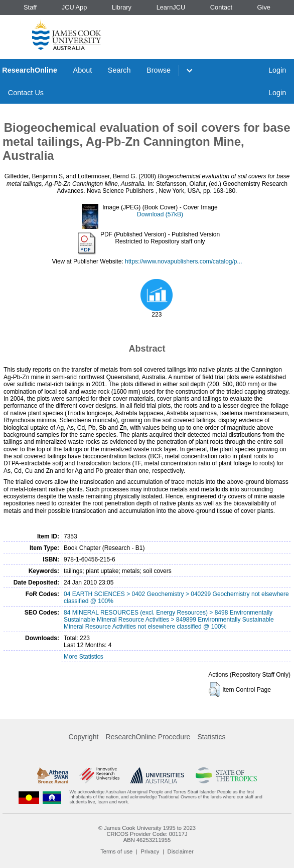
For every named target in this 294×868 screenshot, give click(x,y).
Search (119, 70)
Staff (30, 7)
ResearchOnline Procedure (148, 737)
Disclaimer (181, 851)
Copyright (84, 737)
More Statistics (84, 657)
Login (277, 70)
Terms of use (116, 851)
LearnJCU (171, 7)
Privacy (150, 851)
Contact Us (26, 93)
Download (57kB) (160, 214)
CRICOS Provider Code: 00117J (147, 834)
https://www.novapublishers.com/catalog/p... (183, 261)
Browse (159, 70)
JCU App (75, 7)
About (83, 70)
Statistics (211, 737)
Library (122, 7)
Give (264, 7)
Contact (221, 7)
